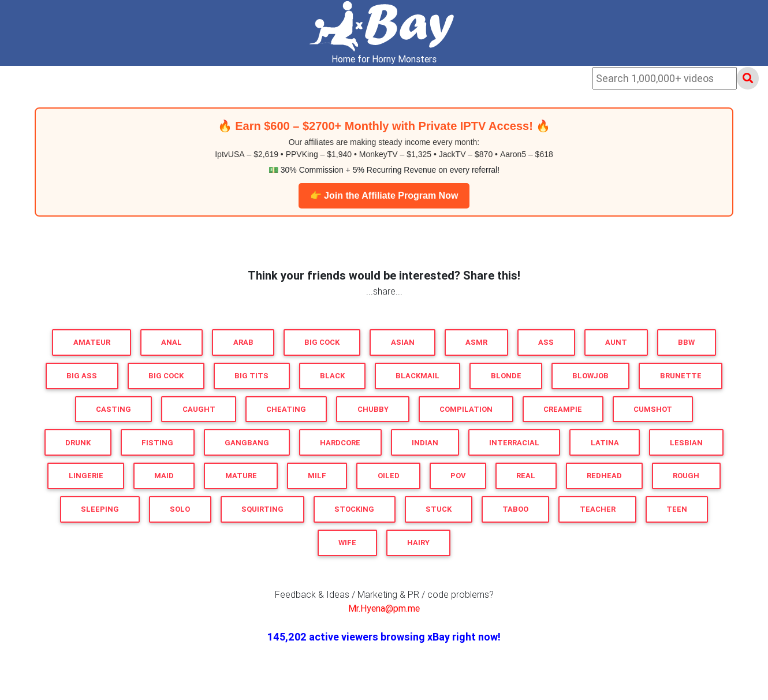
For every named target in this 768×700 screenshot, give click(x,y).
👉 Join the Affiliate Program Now (384, 196)
